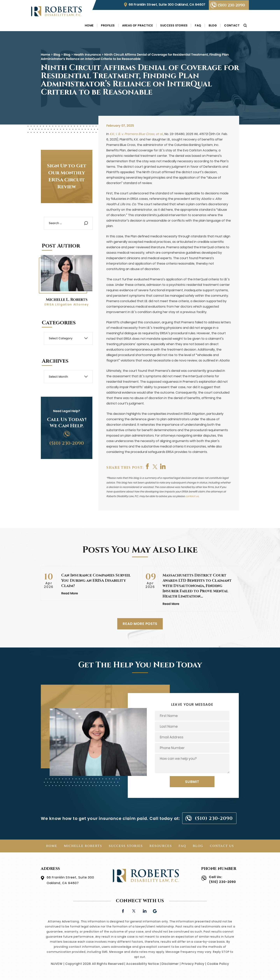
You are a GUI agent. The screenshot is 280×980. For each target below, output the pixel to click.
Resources (161, 846)
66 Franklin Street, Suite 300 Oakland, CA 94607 (167, 5)
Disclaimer (170, 964)
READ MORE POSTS (140, 624)
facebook (148, 466)
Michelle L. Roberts (67, 300)
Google (155, 911)
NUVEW (57, 964)
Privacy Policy (193, 964)
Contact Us (222, 846)
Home (89, 25)
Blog (213, 25)
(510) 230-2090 (231, 5)
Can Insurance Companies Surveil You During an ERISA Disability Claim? (96, 581)
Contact (232, 25)
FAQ (198, 25)
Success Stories (174, 25)
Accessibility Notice (143, 964)
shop (163, 466)
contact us (192, 496)
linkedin (144, 911)
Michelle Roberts (83, 846)
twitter (155, 466)
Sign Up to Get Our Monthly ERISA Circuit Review (67, 176)
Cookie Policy (218, 964)
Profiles (108, 25)
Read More (70, 593)
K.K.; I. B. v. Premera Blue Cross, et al (136, 134)
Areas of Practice (138, 25)
